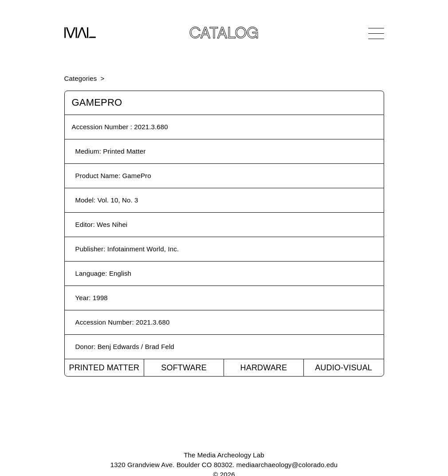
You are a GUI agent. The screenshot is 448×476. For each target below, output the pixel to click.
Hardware (264, 368)
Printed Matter (104, 368)
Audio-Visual (344, 368)
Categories (81, 78)
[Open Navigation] (376, 33)
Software (184, 368)
